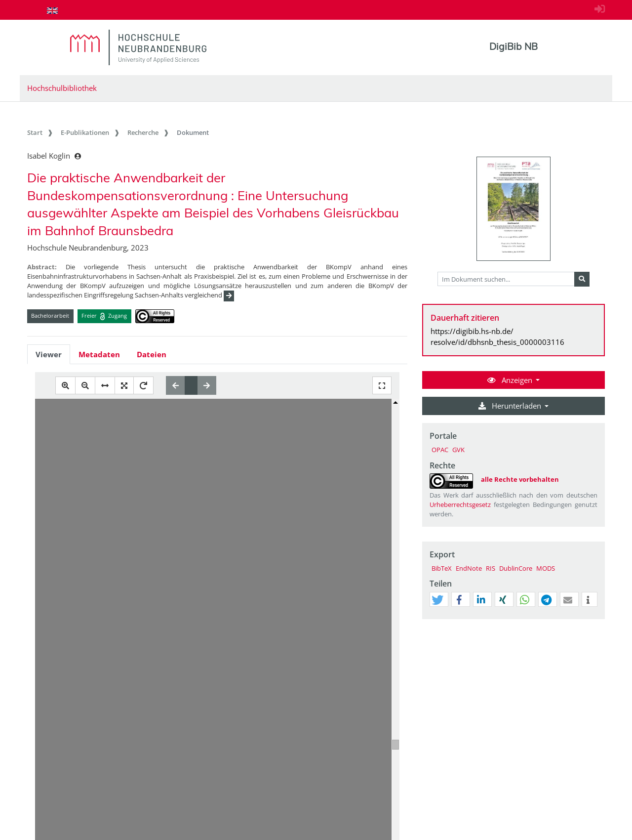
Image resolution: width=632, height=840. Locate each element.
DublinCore (516, 568)
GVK (458, 450)
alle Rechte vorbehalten (520, 479)
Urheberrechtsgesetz (460, 504)
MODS (546, 568)
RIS (491, 568)
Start (35, 132)
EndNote (469, 568)
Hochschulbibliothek (62, 88)
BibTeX (442, 568)
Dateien (152, 354)
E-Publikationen (85, 132)
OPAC (440, 450)
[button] (437, 600)
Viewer (49, 354)
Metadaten (99, 354)
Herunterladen (511, 406)
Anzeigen (511, 380)
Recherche (143, 132)
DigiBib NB (513, 46)
